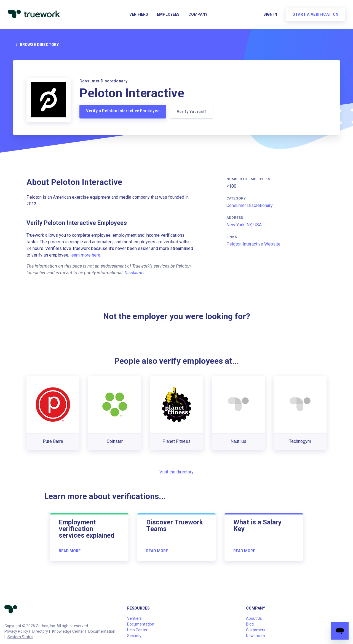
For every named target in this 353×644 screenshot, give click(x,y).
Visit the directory (176, 472)
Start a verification (315, 15)
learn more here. (86, 255)
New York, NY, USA (244, 225)
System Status (20, 637)
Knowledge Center (68, 631)
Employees (168, 15)
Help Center (137, 630)
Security (134, 636)
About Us (254, 618)
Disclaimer (135, 273)
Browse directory (36, 45)
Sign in (269, 15)
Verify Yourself (192, 112)
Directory (40, 631)
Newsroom (256, 636)
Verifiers (139, 15)
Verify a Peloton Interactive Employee (123, 111)
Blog (250, 624)
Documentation (102, 631)
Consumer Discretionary (250, 205)
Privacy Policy (16, 631)
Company (198, 15)
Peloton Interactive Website (253, 244)
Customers (256, 630)
